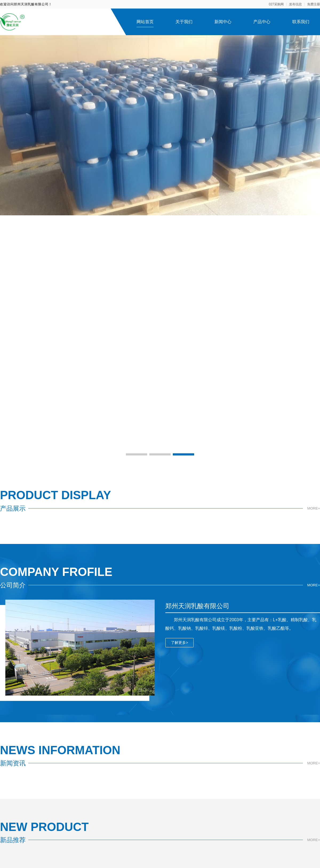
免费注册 (314, 4)
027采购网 (276, 4)
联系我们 (301, 22)
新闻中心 (223, 22)
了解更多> (179, 643)
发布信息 (295, 4)
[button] (137, 454)
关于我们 (184, 22)
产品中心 (262, 22)
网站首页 (145, 22)
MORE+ (313, 508)
